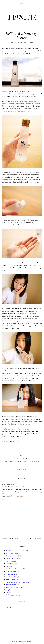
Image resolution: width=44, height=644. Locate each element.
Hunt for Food (11, 571)
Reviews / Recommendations (16, 582)
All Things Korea (12, 553)
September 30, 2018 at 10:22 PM (13, 486)
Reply (4, 499)
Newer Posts (13, 538)
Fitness (9, 566)
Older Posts (31, 538)
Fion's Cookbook (11, 564)
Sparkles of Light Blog (15, 496)
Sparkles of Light (9, 484)
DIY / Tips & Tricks (13, 558)
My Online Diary (12, 577)
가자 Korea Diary (12, 595)
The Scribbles (11, 584)
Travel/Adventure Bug (14, 587)
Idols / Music (11, 574)
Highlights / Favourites (14, 569)
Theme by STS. (28, 641)
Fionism (14, 641)
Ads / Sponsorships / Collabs (15, 462)
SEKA (36, 91)
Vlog (8, 590)
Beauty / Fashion (33, 462)
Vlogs (8, 592)
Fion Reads (10, 561)
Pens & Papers (11, 579)
